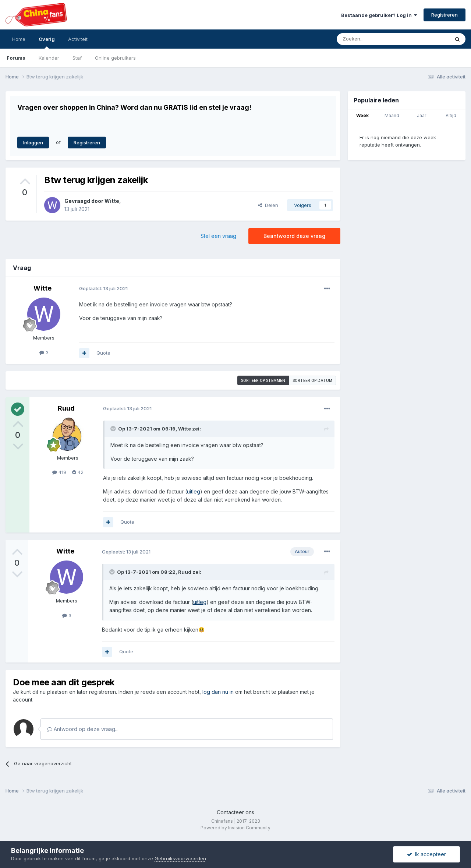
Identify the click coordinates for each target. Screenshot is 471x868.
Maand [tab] (392, 115)
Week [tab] (362, 115)
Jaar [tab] (422, 115)
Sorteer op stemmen (263, 380)
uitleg (194, 491)
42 (78, 472)
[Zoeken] (377, 39)
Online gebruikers (115, 58)
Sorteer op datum (312, 380)
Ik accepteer (426, 854)
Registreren (445, 15)
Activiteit (78, 39)
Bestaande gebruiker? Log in (379, 15)
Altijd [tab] (451, 115)
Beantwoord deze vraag (294, 236)
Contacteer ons (235, 812)
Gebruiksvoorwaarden (180, 858)
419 (59, 472)
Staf (77, 58)
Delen (268, 205)
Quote (103, 353)
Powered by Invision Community (235, 828)
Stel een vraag (218, 236)
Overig (47, 42)
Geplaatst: (103, 288)
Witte (112, 201)
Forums (16, 58)
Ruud (66, 408)
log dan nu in (218, 692)
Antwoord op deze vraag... (83, 729)
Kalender (49, 58)
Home (19, 39)
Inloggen (33, 143)
